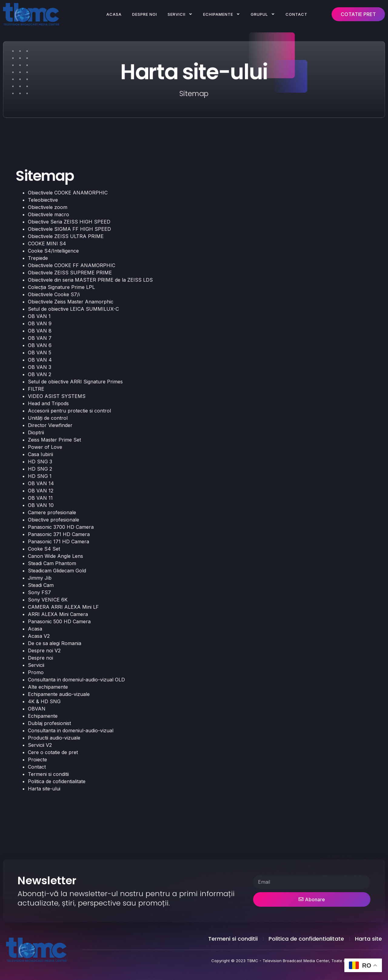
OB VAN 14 (41, 483)
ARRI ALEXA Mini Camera (58, 614)
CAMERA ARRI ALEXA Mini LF (63, 607)
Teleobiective (43, 200)
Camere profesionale (52, 512)
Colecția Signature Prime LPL (61, 287)
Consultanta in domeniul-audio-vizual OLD (76, 680)
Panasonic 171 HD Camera (59, 541)
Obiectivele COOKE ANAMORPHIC (68, 193)
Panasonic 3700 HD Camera (61, 527)
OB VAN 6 (40, 345)
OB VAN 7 (40, 338)
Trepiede (38, 258)
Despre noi (145, 14)
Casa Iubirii (40, 454)
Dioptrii (36, 432)
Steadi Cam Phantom (52, 563)
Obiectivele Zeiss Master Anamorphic (71, 302)
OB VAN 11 (40, 498)
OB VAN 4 (40, 360)
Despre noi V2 (44, 651)
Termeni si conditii (48, 774)
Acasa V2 (39, 636)
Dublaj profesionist (49, 723)
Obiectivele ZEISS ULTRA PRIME (66, 236)
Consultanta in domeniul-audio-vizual (71, 730)
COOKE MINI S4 (47, 243)
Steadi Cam (41, 585)
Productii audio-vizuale (54, 738)
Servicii (180, 14)
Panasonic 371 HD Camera (59, 534)
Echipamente (222, 14)
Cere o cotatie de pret (53, 752)
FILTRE (36, 389)
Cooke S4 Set (44, 549)
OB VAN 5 (40, 353)
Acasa (114, 14)
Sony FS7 (39, 592)
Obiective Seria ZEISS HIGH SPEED (69, 222)
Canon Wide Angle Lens (55, 556)
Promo (36, 672)
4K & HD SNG (44, 701)
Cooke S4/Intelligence (53, 251)
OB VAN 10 (41, 505)
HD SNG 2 (40, 469)
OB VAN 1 (39, 316)
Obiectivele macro (48, 214)
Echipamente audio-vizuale (59, 694)
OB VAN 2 (40, 374)
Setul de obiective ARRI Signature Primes (75, 382)
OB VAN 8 (40, 331)
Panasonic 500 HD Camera (59, 621)
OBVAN (37, 709)
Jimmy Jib (40, 578)
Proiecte (37, 760)
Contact (296, 14)
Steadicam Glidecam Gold (57, 571)
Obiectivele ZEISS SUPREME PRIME (70, 273)
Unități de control (48, 418)
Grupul (263, 14)
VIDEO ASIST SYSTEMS (57, 396)
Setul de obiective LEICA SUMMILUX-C (73, 309)
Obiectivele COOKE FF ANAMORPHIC (72, 265)
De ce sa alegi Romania (55, 643)
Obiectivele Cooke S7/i (54, 294)
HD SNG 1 (40, 476)
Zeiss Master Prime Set (54, 440)
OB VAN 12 (41, 491)
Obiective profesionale (54, 520)
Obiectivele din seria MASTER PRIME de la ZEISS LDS (90, 280)
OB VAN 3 (40, 367)
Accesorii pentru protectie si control (69, 411)
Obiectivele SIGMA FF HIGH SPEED (69, 229)
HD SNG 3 (40, 462)
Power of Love (45, 447)
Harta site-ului (44, 789)
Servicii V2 (40, 745)
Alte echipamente (48, 687)
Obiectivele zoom (48, 207)
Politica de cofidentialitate (57, 781)
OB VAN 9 (40, 323)
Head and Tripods (48, 403)
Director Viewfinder (50, 425)
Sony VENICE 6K (48, 600)
